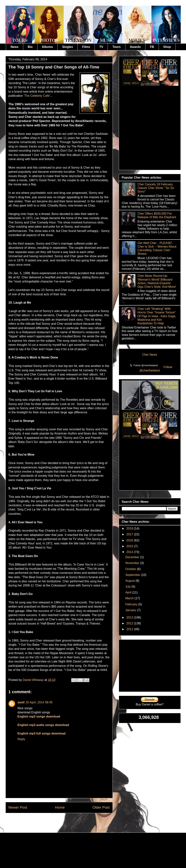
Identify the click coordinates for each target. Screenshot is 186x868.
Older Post (101, 807)
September (133, 575)
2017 (130, 534)
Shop (167, 47)
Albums (47, 47)
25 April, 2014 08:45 (39, 702)
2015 (130, 546)
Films (86, 47)
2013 (130, 617)
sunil (21, 702)
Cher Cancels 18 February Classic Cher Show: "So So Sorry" (156, 188)
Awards (135, 47)
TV (101, 47)
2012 (130, 623)
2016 (130, 540)
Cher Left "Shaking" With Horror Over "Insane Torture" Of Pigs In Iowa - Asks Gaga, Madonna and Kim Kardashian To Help (157, 316)
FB (152, 47)
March (130, 598)
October (131, 569)
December (133, 557)
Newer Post (18, 807)
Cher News (150, 355)
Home (60, 807)
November (133, 563)
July (129, 587)
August (130, 581)
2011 (130, 629)
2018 (130, 528)
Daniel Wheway (34, 680)
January (131, 610)
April (129, 592)
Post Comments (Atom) (68, 822)
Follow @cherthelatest (156, 369)
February (132, 604)
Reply (21, 739)
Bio (30, 47)
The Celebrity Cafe (37, 96)
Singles (68, 47)
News (15, 47)
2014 (130, 552)
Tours (116, 47)
